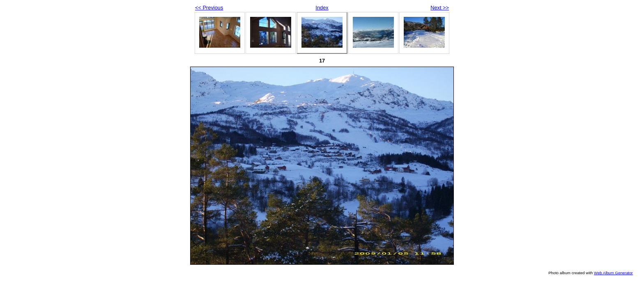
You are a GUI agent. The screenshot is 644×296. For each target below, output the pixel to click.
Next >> (440, 8)
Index (322, 8)
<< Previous (209, 8)
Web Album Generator (613, 273)
